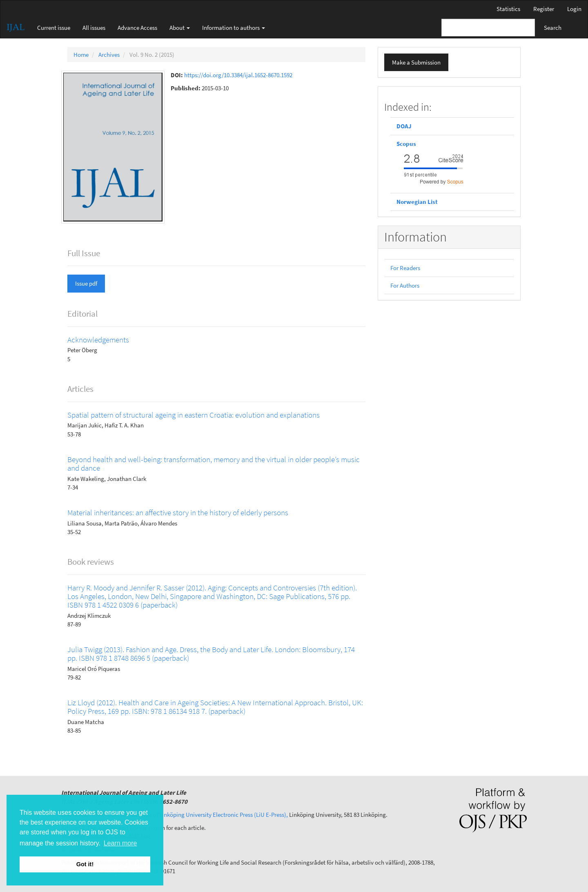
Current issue (54, 28)
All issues (94, 28)
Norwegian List (417, 202)
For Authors (405, 285)
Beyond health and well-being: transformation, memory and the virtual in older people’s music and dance (214, 464)
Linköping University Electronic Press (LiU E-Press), (224, 815)
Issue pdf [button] (86, 283)
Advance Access (137, 28)
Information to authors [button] (234, 28)
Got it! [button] (85, 864)
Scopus (407, 144)
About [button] (180, 28)
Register (544, 9)
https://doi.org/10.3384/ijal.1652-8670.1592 (238, 75)
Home (81, 55)
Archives (109, 55)
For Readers (405, 268)
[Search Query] (488, 28)
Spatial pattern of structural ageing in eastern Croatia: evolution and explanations (194, 415)
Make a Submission (416, 62)
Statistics (508, 9)
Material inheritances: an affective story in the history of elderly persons (178, 512)
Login (574, 9)
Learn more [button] (120, 843)
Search (553, 28)
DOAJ (404, 126)
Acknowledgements (98, 340)
